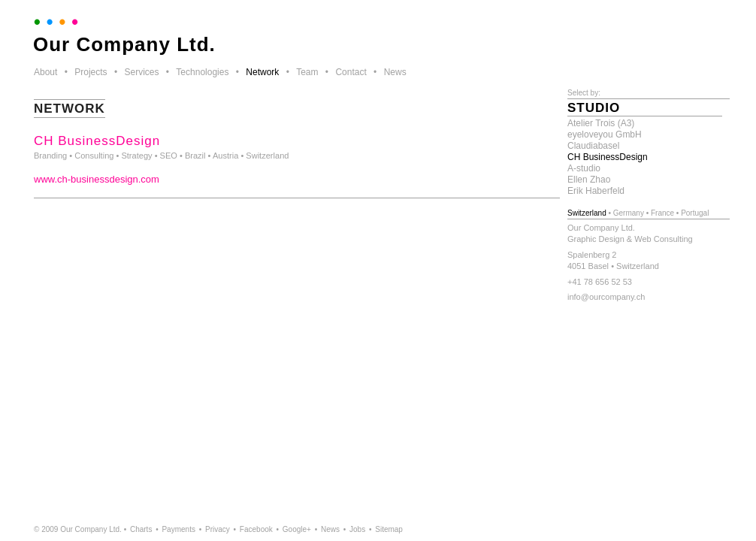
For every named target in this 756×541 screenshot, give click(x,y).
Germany (629, 213)
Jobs (357, 529)
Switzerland (587, 213)
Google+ (297, 529)
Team (307, 72)
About (45, 72)
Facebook (256, 529)
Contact (351, 72)
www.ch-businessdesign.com (97, 179)
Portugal (695, 213)
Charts (141, 529)
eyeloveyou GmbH (605, 134)
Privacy (218, 529)
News (395, 72)
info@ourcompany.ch (606, 297)
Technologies (202, 72)
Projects (91, 72)
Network (262, 72)
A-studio (584, 168)
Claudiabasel (593, 146)
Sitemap (389, 529)
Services (141, 72)
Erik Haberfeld (596, 191)
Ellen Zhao (589, 180)
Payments (178, 529)
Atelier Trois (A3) (601, 123)
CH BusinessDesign (608, 157)
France (662, 213)
